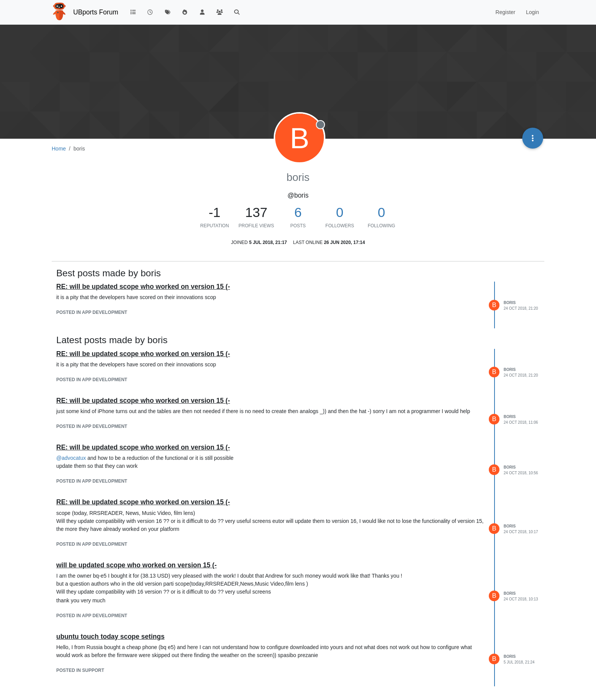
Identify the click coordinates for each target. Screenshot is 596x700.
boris (510, 303)
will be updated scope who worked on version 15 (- (136, 565)
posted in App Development (92, 312)
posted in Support (80, 670)
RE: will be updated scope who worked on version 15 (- (143, 287)
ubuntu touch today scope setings (110, 637)
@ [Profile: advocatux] (71, 458)
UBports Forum (96, 12)
